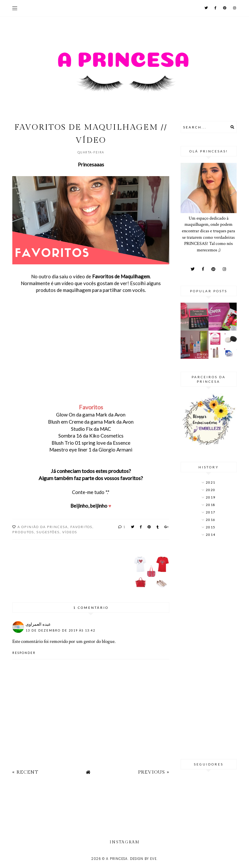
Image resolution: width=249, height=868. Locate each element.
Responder (24, 653)
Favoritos (81, 527)
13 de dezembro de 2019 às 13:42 (60, 630)
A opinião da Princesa (43, 527)
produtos (23, 532)
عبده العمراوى (38, 624)
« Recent (25, 772)
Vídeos (70, 532)
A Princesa (117, 859)
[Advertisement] (209, 649)
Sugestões (48, 532)
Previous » (154, 772)
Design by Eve (143, 859)
